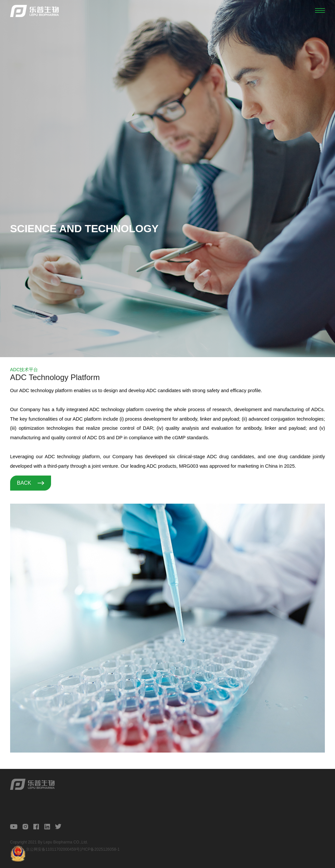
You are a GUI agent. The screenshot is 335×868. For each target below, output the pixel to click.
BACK (31, 483)
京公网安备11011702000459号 (53, 849)
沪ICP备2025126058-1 (100, 849)
